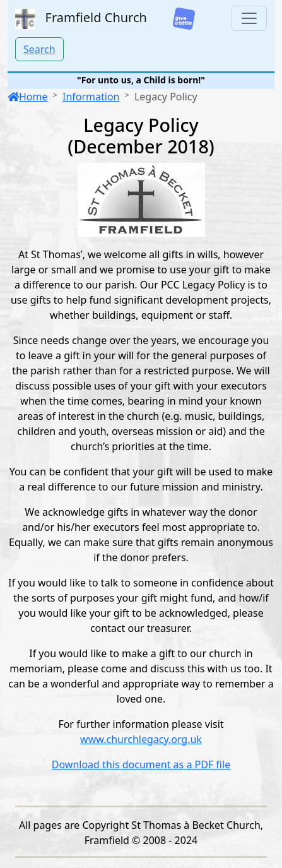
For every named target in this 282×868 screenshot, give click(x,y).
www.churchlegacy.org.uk (141, 739)
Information (91, 97)
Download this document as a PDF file (141, 764)
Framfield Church (81, 19)
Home (28, 97)
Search (39, 49)
